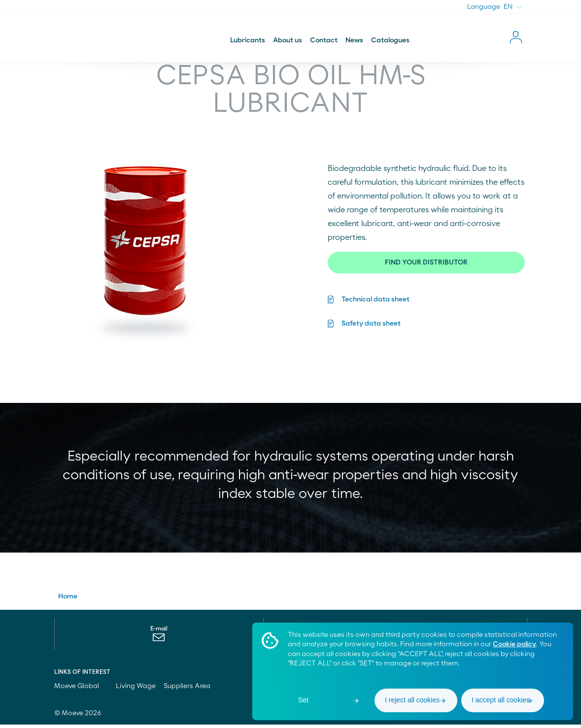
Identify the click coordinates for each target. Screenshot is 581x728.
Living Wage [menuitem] (136, 690)
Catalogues (390, 41)
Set (303, 700)
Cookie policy (514, 644)
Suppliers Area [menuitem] (187, 690)
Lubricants (248, 41)
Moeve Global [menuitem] (81, 690)
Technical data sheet (376, 300)
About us (288, 41)
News (354, 41)
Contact (324, 41)
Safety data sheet (371, 324)
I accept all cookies (501, 700)
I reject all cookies (412, 700)
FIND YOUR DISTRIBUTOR (426, 264)
